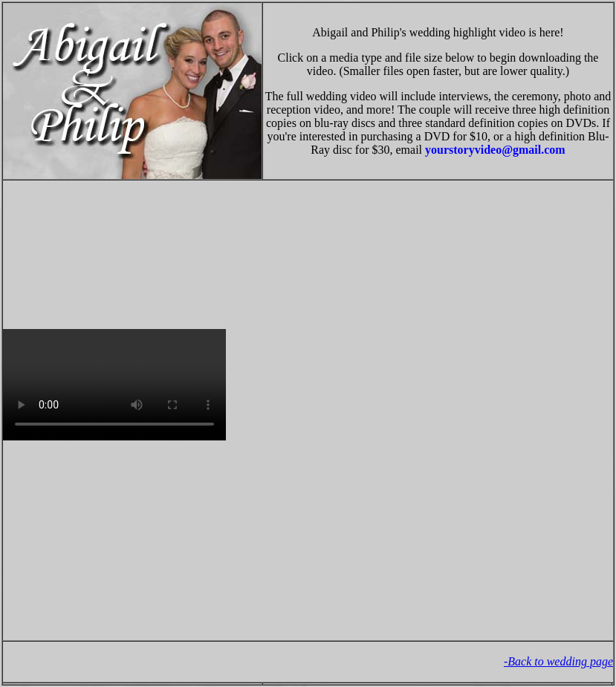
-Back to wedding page (558, 661)
